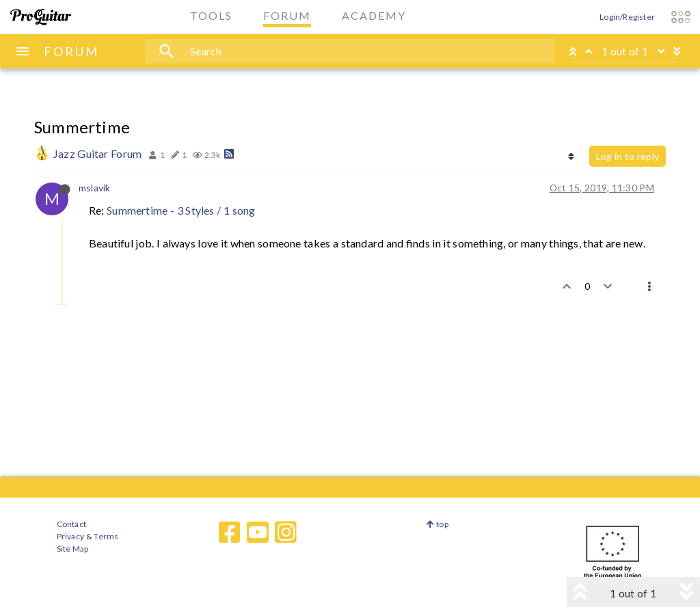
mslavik (94, 188)
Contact (71, 524)
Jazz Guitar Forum (97, 153)
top (437, 524)
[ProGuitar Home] (41, 17)
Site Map (73, 549)
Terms (106, 536)
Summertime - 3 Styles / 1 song (181, 210)
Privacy (70, 536)
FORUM (71, 51)
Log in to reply (628, 156)
